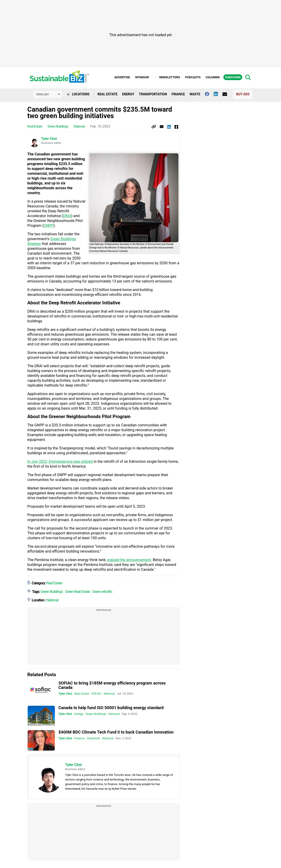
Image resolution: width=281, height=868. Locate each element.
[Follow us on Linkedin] (218, 94)
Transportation (153, 94)
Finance (178, 94)
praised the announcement (129, 560)
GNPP (49, 226)
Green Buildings (58, 127)
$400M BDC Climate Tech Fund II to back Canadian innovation (116, 732)
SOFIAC (96, 694)
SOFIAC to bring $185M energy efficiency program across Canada (112, 685)
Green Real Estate (78, 592)
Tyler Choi (49, 139)
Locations (78, 94)
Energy (128, 94)
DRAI (67, 216)
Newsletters (170, 77)
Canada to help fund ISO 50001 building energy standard (111, 708)
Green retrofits (102, 592)
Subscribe (233, 77)
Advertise (122, 77)
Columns (213, 77)
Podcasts (193, 77)
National (79, 127)
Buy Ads (243, 94)
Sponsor (142, 77)
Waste (195, 94)
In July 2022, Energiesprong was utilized (60, 462)
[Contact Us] (227, 94)
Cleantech (94, 738)
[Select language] (48, 94)
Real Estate (108, 94)
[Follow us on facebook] (209, 94)
